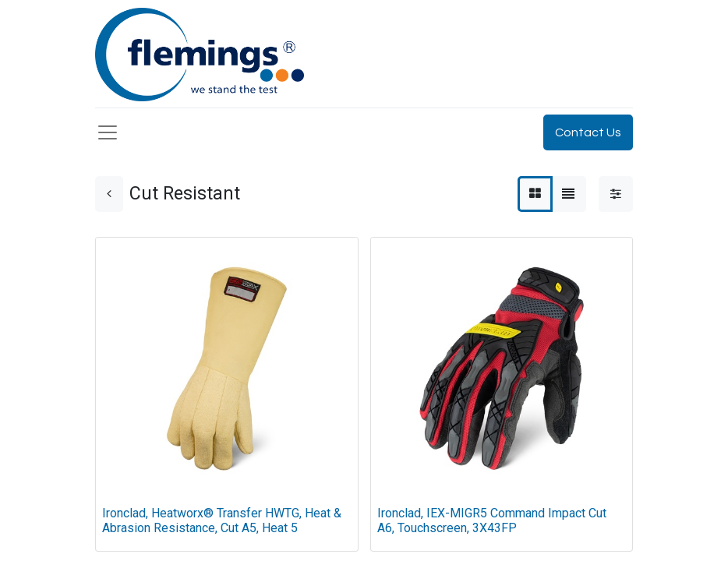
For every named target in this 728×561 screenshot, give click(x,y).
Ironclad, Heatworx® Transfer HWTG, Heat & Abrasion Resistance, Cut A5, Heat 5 (222, 520)
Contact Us (588, 132)
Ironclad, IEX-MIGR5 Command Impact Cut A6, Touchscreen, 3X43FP (492, 520)
